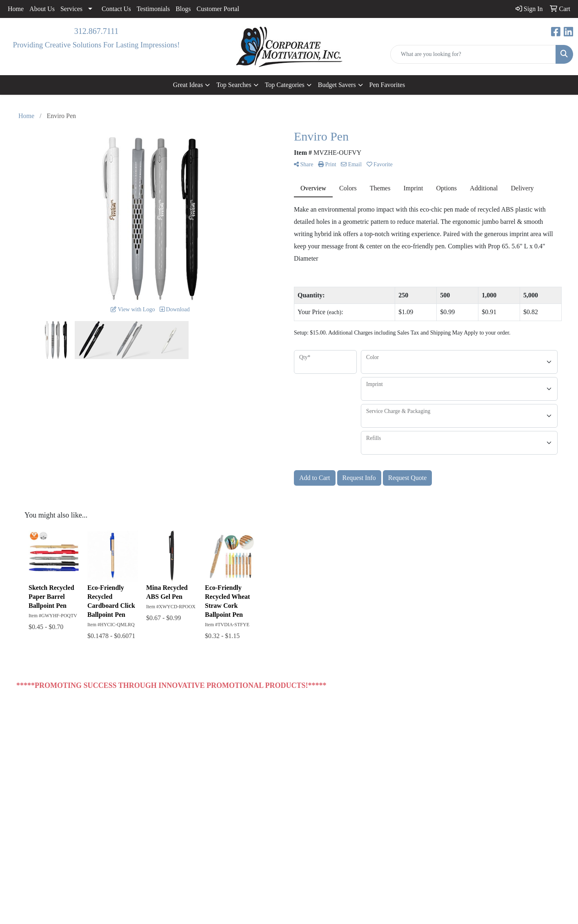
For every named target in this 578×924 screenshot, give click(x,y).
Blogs (183, 9)
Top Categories (285, 85)
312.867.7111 (97, 31)
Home (16, 9)
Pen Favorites (387, 85)
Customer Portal (218, 9)
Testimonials (153, 9)
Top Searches (234, 85)
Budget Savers (337, 85)
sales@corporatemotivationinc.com (507, 826)
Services (71, 9)
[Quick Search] (473, 54)
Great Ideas (188, 85)
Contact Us (116, 9)
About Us (42, 9)
